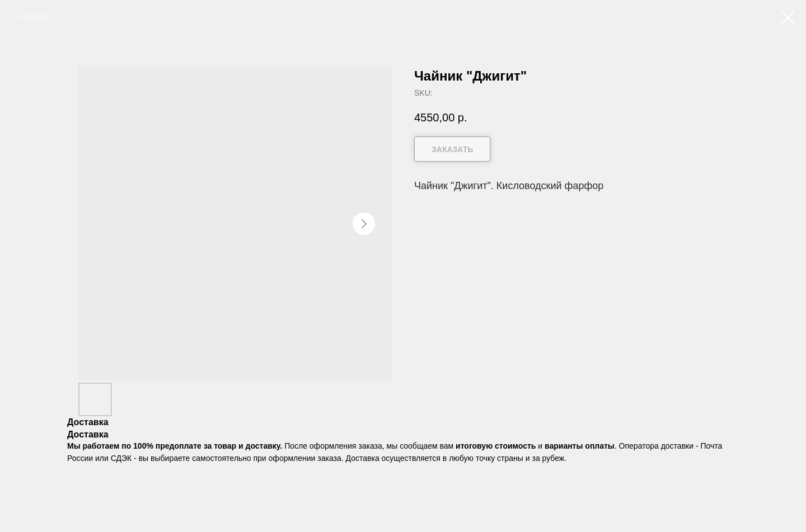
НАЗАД (34, 17)
